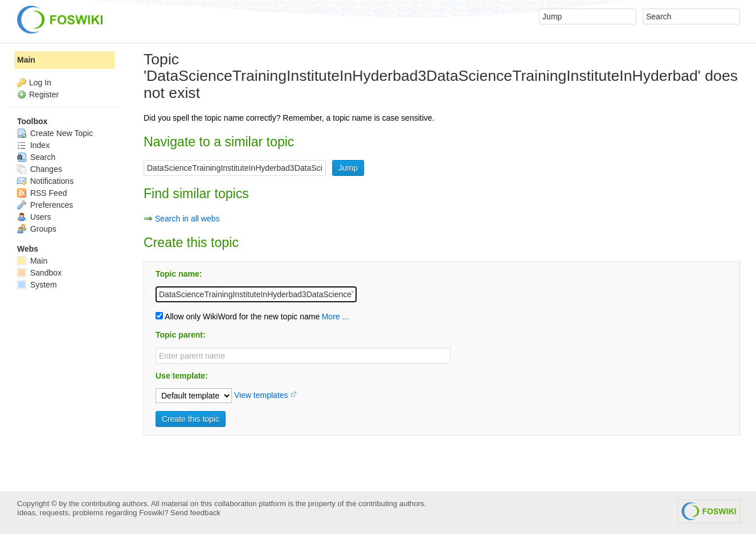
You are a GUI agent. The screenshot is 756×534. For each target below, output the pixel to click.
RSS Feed (42, 193)
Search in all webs (187, 219)
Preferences (45, 205)
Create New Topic (55, 133)
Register (44, 95)
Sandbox (39, 273)
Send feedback (195, 513)
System (37, 285)
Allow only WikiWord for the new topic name (238, 317)
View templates (261, 395)
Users (34, 217)
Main (26, 60)
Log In (40, 83)
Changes (40, 169)
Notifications (45, 181)
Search (36, 157)
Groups (37, 229)
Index (33, 145)
